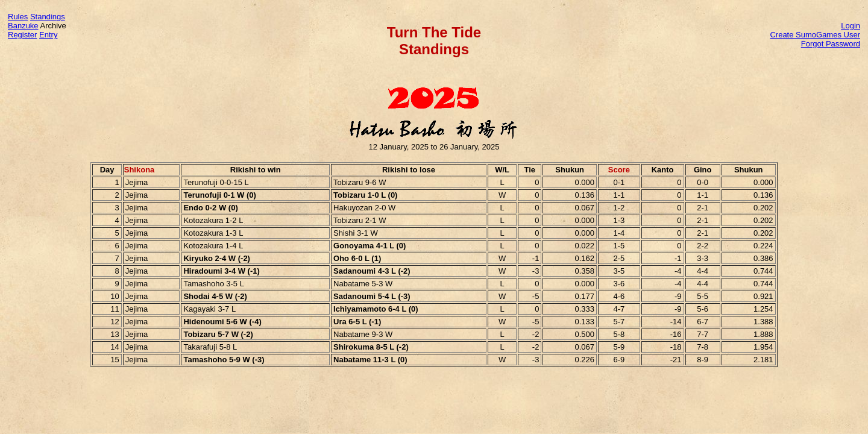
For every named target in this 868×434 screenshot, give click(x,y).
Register (22, 35)
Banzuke (23, 26)
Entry (48, 35)
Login (851, 26)
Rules (18, 17)
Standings (48, 17)
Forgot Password (831, 44)
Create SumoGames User (815, 35)
